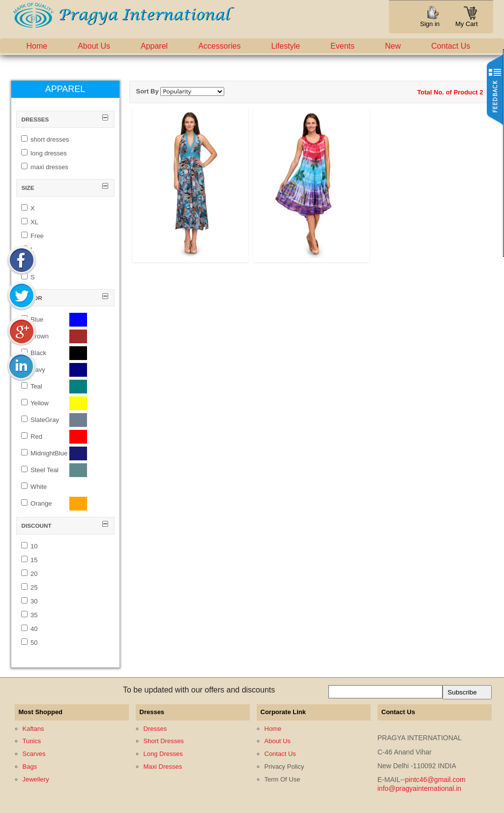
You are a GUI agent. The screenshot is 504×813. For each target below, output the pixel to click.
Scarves (34, 754)
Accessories (219, 46)
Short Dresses (164, 741)
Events (342, 46)
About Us (94, 46)
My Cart (467, 21)
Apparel (154, 46)
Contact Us (451, 46)
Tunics (32, 741)
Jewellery (36, 779)
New (393, 46)
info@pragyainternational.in (420, 788)
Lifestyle (285, 46)
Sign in (430, 24)
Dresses (155, 729)
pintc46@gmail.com (435, 780)
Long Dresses (163, 754)
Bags (30, 767)
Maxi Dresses (163, 767)
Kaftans (33, 729)
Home (37, 46)
